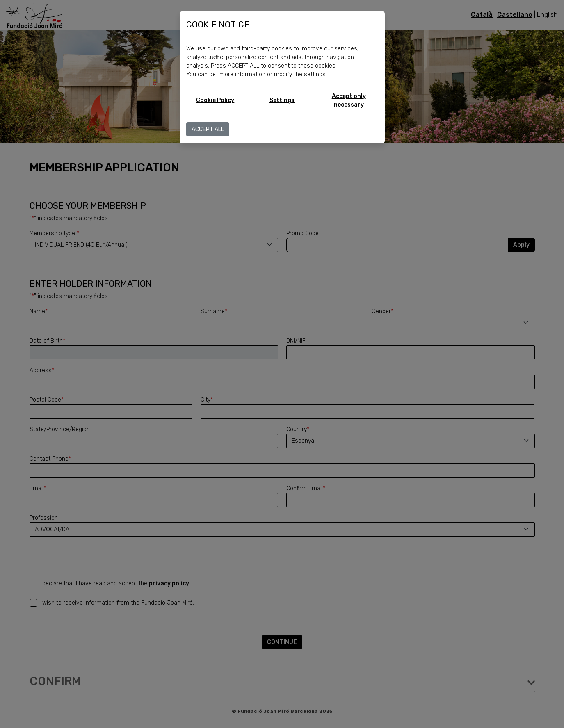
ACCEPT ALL (208, 129)
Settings (282, 100)
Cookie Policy (215, 100)
